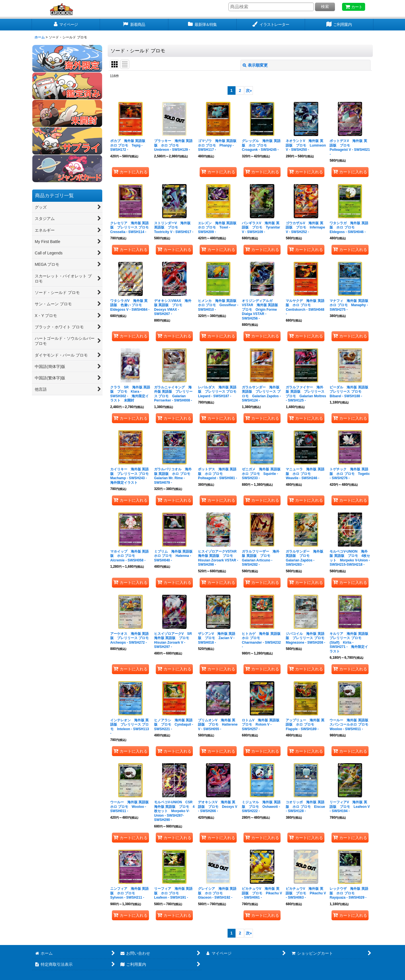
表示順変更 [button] (255, 65)
